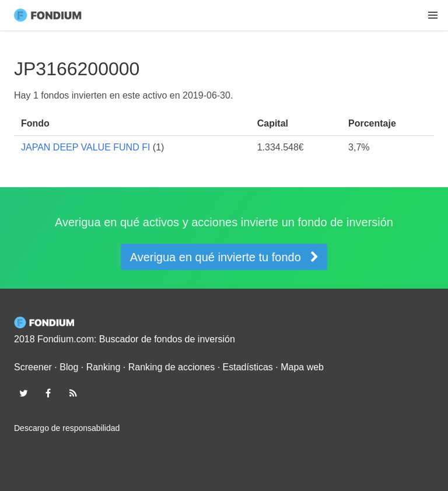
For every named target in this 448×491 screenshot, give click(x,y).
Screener (33, 367)
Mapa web (302, 367)
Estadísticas (248, 367)
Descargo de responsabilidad (67, 428)
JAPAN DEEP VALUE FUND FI (85, 147)
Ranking (104, 367)
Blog (69, 367)
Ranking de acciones (172, 367)
